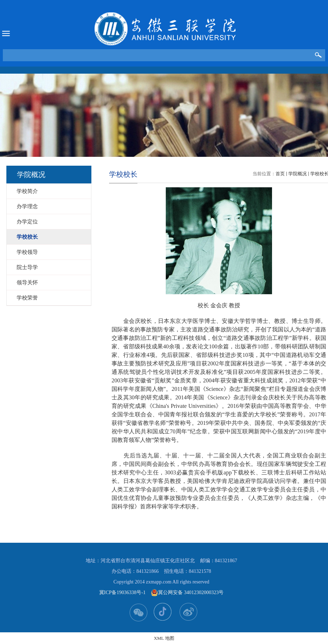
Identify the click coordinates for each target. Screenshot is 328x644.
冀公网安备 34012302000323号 (187, 593)
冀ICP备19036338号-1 (122, 592)
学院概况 (298, 174)
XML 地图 (164, 638)
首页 (280, 174)
